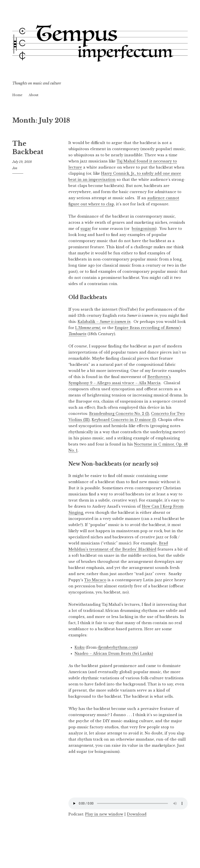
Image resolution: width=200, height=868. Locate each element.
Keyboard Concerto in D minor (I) (124, 420)
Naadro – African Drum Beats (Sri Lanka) (114, 653)
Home (17, 95)
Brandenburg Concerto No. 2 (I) (119, 414)
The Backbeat (28, 148)
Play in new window (104, 814)
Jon (15, 168)
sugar (86, 229)
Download (137, 814)
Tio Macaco (95, 580)
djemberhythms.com (117, 647)
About (34, 95)
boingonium (144, 229)
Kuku (80, 647)
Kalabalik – (104, 322)
